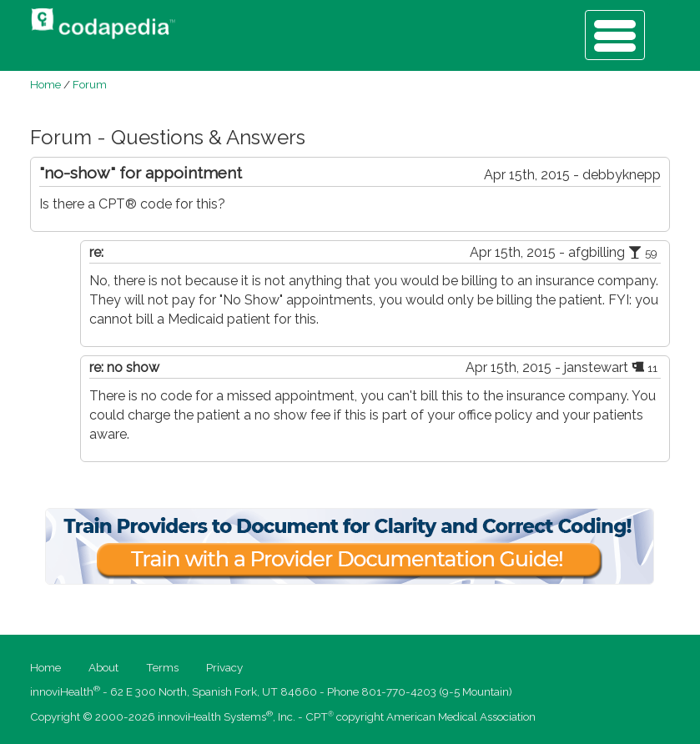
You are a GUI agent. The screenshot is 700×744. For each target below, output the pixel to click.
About (103, 667)
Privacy (224, 667)
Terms (162, 667)
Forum (90, 84)
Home (45, 84)
